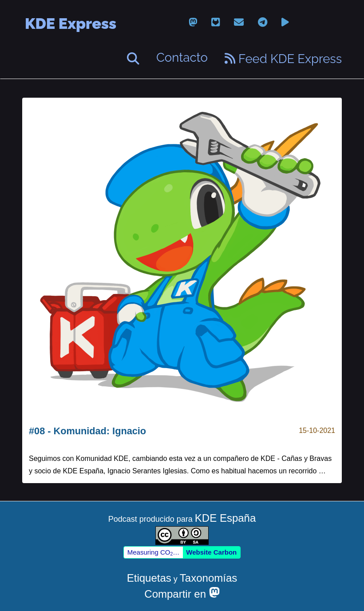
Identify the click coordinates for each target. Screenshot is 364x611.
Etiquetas (149, 578)
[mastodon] (193, 22)
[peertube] (285, 22)
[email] (239, 22)
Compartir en (182, 594)
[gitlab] (216, 22)
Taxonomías (208, 578)
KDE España (225, 518)
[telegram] (263, 22)
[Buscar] (133, 59)
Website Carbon (211, 552)
